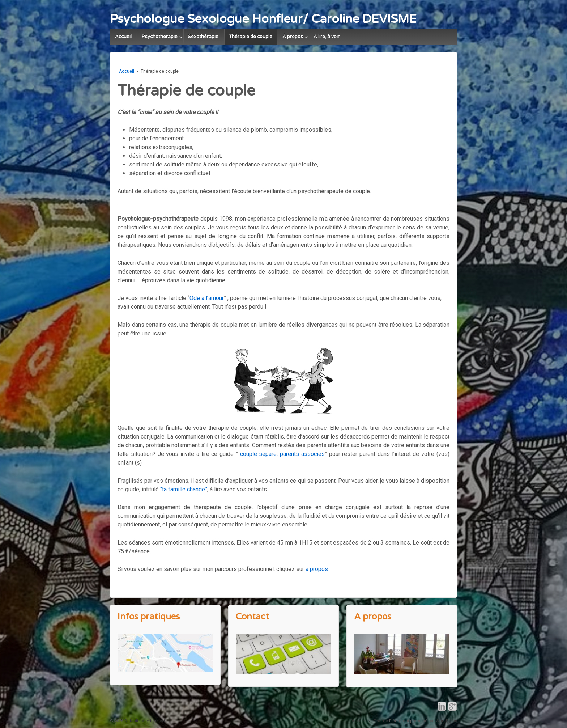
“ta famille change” (184, 489)
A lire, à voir (327, 37)
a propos (317, 569)
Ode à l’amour (207, 298)
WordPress (446, 721)
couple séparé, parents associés (282, 454)
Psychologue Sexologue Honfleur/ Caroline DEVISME (263, 19)
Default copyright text (144, 721)
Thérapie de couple (251, 37)
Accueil (123, 37)
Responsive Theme (369, 721)
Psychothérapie (160, 37)
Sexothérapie (203, 37)
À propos (293, 37)
